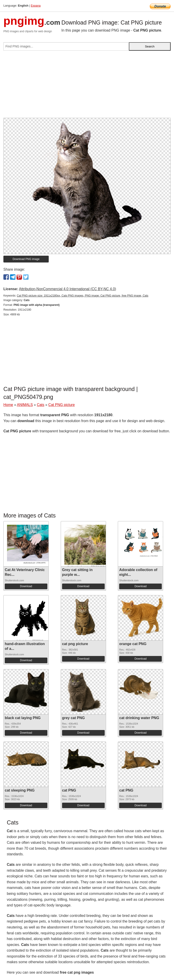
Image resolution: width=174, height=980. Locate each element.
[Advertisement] (87, 86)
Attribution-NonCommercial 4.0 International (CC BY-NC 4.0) (67, 289)
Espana (36, 6)
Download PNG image (26, 259)
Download (26, 586)
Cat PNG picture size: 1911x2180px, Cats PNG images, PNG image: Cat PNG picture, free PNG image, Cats (82, 296)
